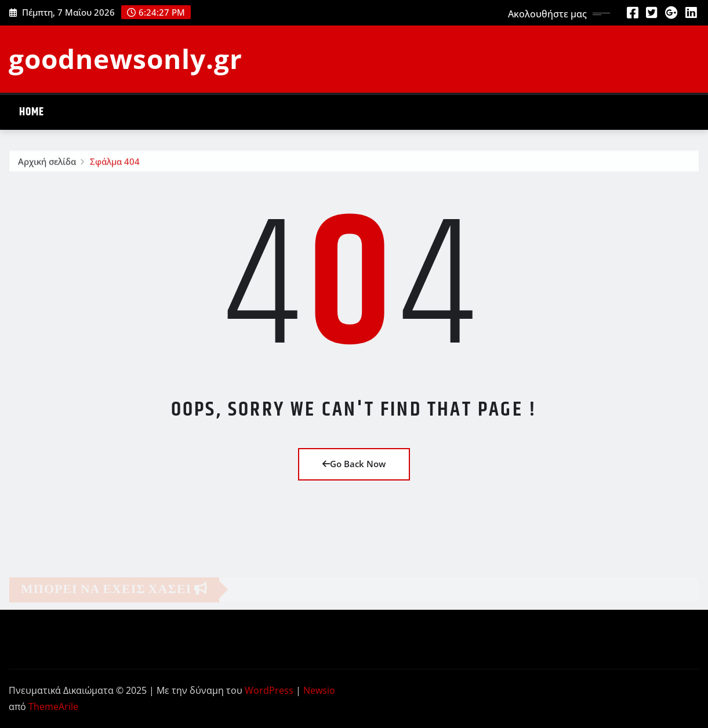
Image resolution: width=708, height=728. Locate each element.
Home (32, 112)
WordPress (269, 690)
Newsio (319, 690)
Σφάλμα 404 (115, 163)
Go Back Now (354, 464)
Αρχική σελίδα (47, 163)
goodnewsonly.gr (126, 59)
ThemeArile (53, 707)
